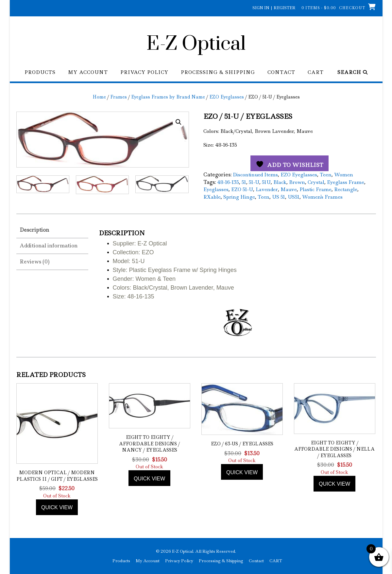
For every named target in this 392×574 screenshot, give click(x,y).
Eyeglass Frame (346, 182)
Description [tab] (34, 230)
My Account (88, 72)
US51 (294, 197)
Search (353, 72)
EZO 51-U (242, 189)
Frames (119, 97)
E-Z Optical (196, 44)
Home (99, 97)
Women (344, 175)
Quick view (57, 507)
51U (266, 182)
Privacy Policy (144, 72)
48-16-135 (228, 182)
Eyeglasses (216, 189)
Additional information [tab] (49, 246)
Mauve (289, 189)
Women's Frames (322, 197)
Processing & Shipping (218, 72)
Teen (326, 175)
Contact (281, 72)
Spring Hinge (239, 197)
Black (280, 182)
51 (244, 182)
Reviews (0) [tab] (34, 262)
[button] (179, 122)
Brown (297, 182)
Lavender (267, 189)
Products (40, 72)
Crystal (316, 182)
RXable (212, 197)
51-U (254, 182)
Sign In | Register (274, 8)
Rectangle (346, 189)
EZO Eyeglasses (227, 97)
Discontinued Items (255, 175)
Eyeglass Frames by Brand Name (168, 97)
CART (316, 72)
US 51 (279, 197)
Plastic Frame (315, 189)
